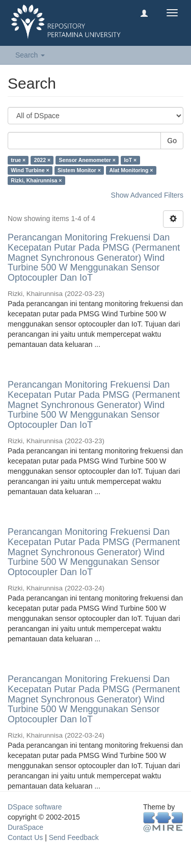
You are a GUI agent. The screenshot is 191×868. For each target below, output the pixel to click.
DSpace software (35, 807)
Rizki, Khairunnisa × (36, 180)
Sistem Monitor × (79, 170)
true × (18, 160)
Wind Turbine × (30, 170)
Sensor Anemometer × (87, 160)
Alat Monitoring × (131, 170)
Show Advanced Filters (147, 195)
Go (172, 141)
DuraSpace (25, 827)
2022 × (42, 160)
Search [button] (30, 55)
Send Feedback (74, 837)
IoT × (130, 160)
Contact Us (25, 837)
